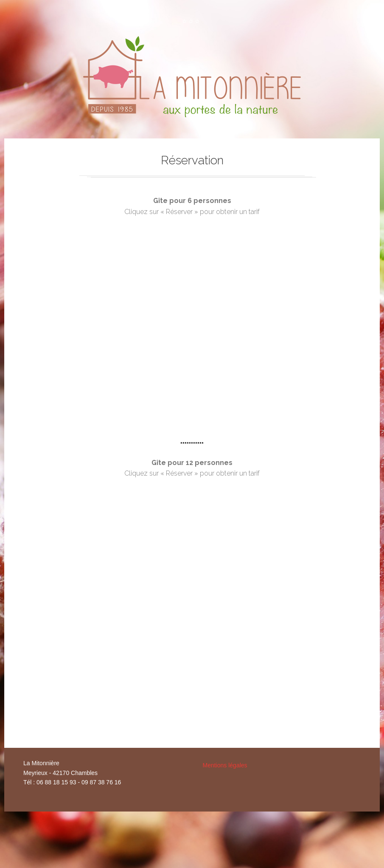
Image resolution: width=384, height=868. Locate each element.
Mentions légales (225, 765)
